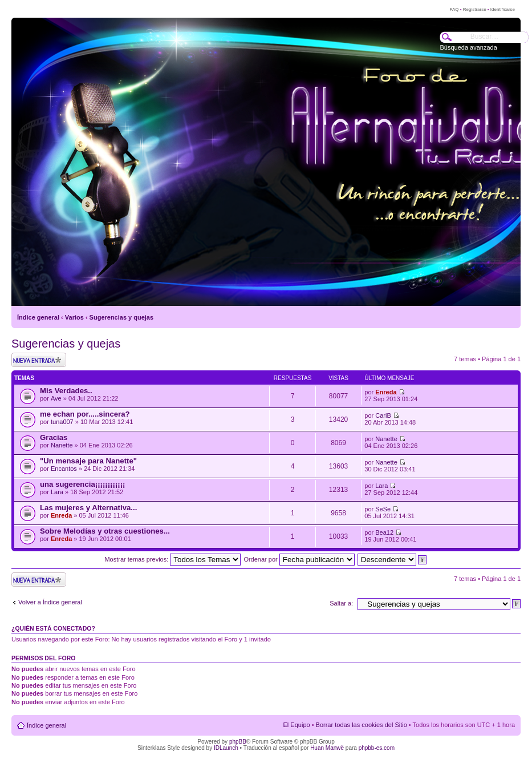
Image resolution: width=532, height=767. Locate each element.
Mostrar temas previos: (172, 559)
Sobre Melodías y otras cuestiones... (105, 531)
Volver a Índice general (50, 602)
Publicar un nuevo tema (39, 360)
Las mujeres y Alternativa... (88, 508)
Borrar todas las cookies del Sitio (362, 725)
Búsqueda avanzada (469, 47)
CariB (383, 415)
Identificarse (503, 9)
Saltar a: (341, 603)
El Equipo (297, 725)
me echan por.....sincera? (85, 414)
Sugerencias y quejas (122, 317)
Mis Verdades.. (66, 391)
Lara (57, 492)
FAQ (454, 9)
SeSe (383, 509)
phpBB (238, 742)
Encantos (64, 469)
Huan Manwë (327, 748)
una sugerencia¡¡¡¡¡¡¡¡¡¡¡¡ (82, 484)
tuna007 (62, 422)
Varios (74, 317)
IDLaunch (226, 748)
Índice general (38, 317)
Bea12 (384, 532)
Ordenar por (299, 559)
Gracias (54, 437)
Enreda (386, 392)
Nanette (62, 445)
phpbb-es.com (377, 748)
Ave (56, 398)
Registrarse (475, 9)
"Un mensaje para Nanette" (88, 461)
